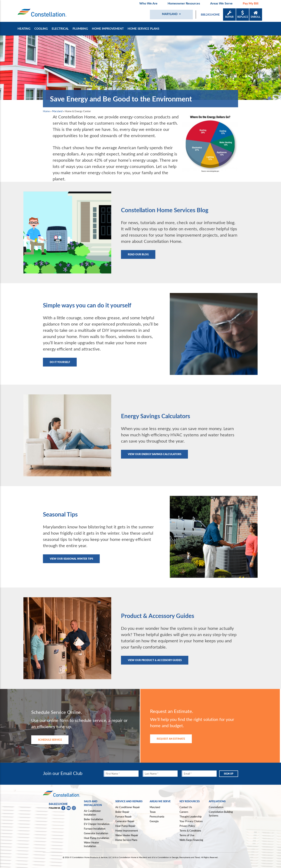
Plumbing (80, 29)
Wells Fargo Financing (191, 840)
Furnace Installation (95, 829)
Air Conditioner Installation (92, 813)
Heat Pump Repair (125, 826)
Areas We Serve (221, 3)
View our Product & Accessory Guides (155, 660)
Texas (153, 812)
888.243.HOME (210, 15)
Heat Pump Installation (96, 838)
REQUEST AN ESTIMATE (171, 739)
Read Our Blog (138, 254)
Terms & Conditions (190, 831)
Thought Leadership (191, 817)
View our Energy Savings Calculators (155, 454)
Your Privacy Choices (191, 821)
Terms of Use (187, 835)
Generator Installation (96, 833)
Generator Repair (125, 821)
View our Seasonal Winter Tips (71, 559)
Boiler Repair (122, 812)
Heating (24, 29)
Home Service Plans (143, 29)
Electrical (60, 29)
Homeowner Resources (184, 3)
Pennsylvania (157, 817)
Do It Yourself (60, 362)
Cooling (41, 29)
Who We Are (148, 3)
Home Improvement (108, 29)
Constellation (216, 807)
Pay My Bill (251, 3)
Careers (184, 812)
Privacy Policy (187, 826)
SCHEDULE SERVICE (50, 740)
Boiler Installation (93, 819)
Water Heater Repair (127, 835)
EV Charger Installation (97, 824)
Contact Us (186, 807)
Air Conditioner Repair (128, 807)
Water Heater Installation (92, 844)
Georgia (154, 821)
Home (46, 111)
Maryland (57, 111)
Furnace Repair (124, 817)
